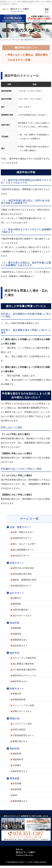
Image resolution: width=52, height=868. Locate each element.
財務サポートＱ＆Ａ (22, 711)
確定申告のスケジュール (24, 675)
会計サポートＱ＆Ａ (22, 616)
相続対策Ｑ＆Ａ (20, 771)
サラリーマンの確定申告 (24, 658)
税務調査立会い (20, 640)
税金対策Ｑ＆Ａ (20, 646)
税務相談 (17, 628)
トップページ (5, 40)
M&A (15, 795)
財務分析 (17, 694)
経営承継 (17, 783)
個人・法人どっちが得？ (24, 544)
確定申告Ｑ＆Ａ (20, 681)
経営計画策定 (19, 730)
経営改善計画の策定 (22, 574)
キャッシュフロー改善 (23, 705)
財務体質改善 (19, 700)
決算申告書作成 (20, 610)
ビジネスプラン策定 (22, 724)
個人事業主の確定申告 (23, 664)
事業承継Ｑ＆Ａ (20, 801)
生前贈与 (17, 765)
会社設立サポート (21, 556)
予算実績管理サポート (23, 735)
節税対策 (17, 634)
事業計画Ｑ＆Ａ (20, 741)
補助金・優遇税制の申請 (24, 580)
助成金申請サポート (22, 538)
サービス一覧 (18, 40)
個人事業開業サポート (23, 550)
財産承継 (17, 789)
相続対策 (17, 754)
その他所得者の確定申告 (24, 670)
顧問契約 (17, 604)
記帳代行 (17, 598)
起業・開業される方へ (23, 532)
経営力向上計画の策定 (23, 568)
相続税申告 (18, 759)
